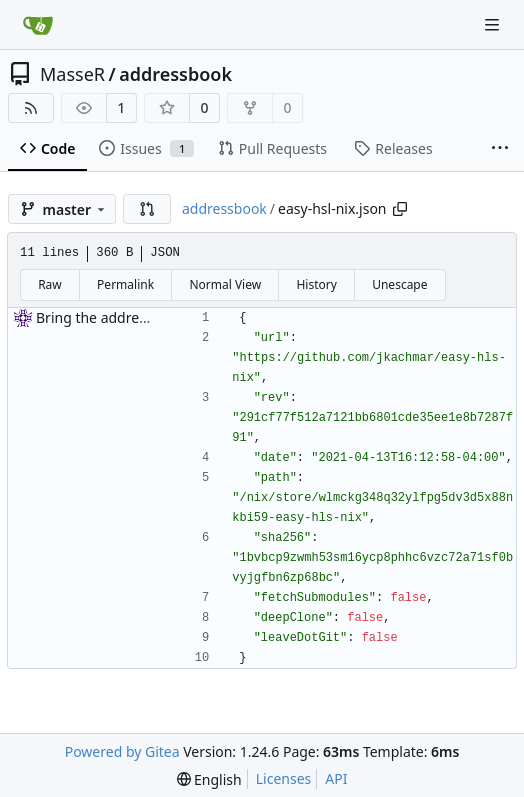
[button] (147, 209)
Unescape (399, 284)
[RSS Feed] (31, 108)
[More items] (500, 149)
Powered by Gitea (122, 751)
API (336, 778)
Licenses (284, 778)
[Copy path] (400, 209)
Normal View (225, 284)
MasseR (72, 74)
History (316, 284)
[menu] (209, 779)
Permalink (125, 284)
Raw (50, 284)
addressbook (175, 74)
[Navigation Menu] (494, 24)
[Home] (38, 25)
